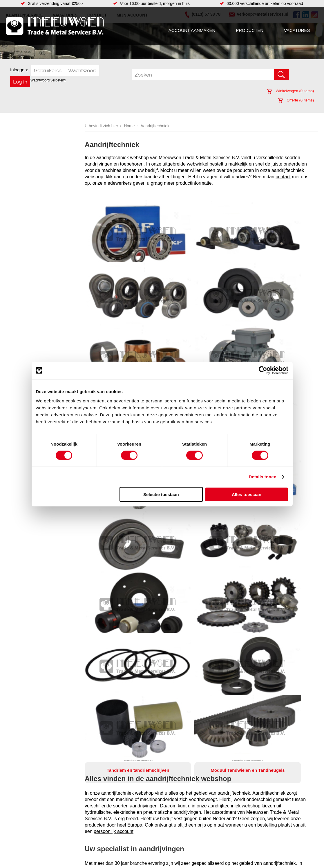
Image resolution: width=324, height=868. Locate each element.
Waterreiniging (125, 840)
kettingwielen (278, 629)
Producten (250, 30)
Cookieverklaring (262, 859)
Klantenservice (22, 823)
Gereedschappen (127, 834)
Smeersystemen (71, 840)
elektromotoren (241, 629)
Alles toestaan (247, 494)
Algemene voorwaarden (220, 859)
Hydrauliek (178, 811)
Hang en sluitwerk (128, 811)
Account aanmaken (192, 30)
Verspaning (178, 846)
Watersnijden (180, 823)
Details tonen (263, 477)
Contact (16, 834)
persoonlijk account (114, 584)
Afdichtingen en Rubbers (134, 805)
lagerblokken (157, 629)
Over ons (148, 859)
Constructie (178, 817)
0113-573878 (193, 750)
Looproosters (124, 823)
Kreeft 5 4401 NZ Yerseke (278, 810)
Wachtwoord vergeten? (48, 80)
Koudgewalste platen (187, 840)
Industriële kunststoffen (77, 846)
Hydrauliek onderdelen (77, 817)
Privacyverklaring (177, 859)
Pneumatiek (67, 829)
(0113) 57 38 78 (270, 815)
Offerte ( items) (296, 100)
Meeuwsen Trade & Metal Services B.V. (101, 859)
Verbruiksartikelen (73, 834)
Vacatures (297, 30)
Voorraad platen (182, 829)
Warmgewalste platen (187, 805)
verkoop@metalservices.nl (112, 750)
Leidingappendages (129, 817)
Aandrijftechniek (155, 126)
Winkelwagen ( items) (290, 91)
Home (129, 126)
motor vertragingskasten (198, 629)
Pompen (119, 829)
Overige (119, 846)
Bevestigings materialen (78, 811)
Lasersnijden (179, 834)
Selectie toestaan (161, 494)
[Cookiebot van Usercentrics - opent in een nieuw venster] (263, 371)
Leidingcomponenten (75, 823)
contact (283, 177)
